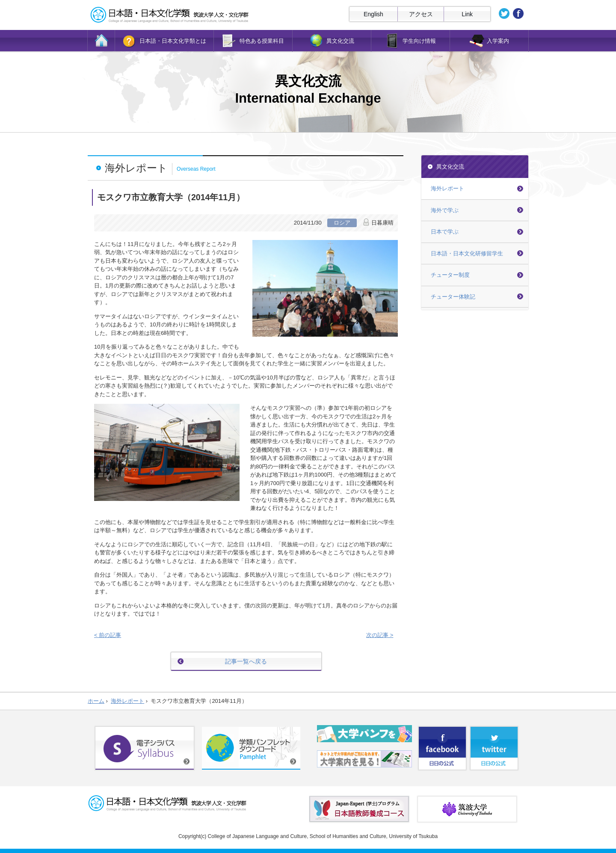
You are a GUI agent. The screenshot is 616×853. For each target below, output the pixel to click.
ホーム (96, 701)
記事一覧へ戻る (246, 661)
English (373, 14)
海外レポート (447, 188)
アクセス (421, 14)
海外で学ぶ (445, 210)
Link (467, 14)
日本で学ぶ (445, 232)
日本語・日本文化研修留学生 (467, 253)
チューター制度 (450, 275)
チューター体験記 (453, 297)
